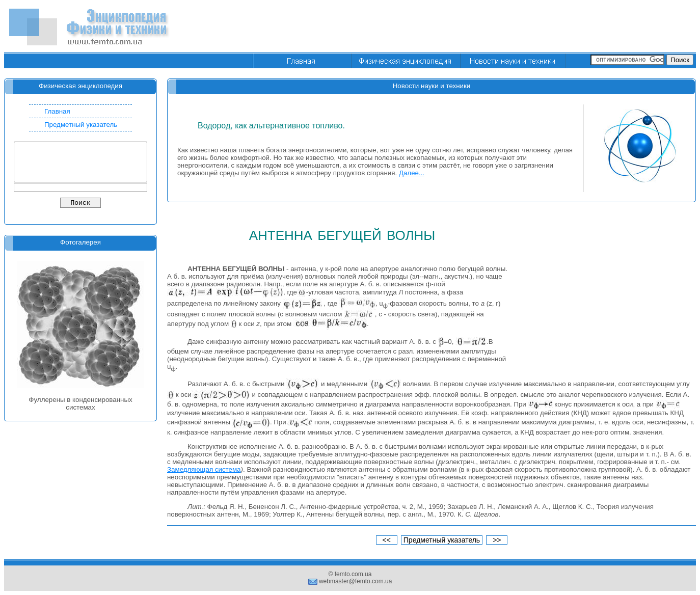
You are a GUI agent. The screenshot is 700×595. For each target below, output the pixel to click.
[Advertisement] (510, 27)
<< (387, 540)
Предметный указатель (81, 125)
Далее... (412, 173)
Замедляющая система (204, 469)
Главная (57, 111)
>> (497, 540)
